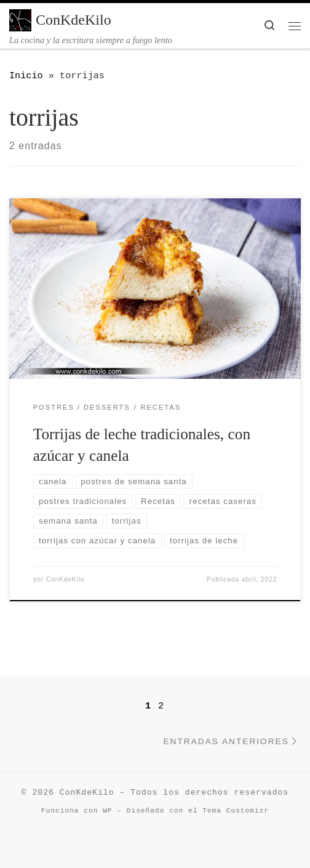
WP (107, 811)
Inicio (26, 76)
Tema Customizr (236, 811)
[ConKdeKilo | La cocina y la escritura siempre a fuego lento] (20, 19)
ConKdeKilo (66, 579)
